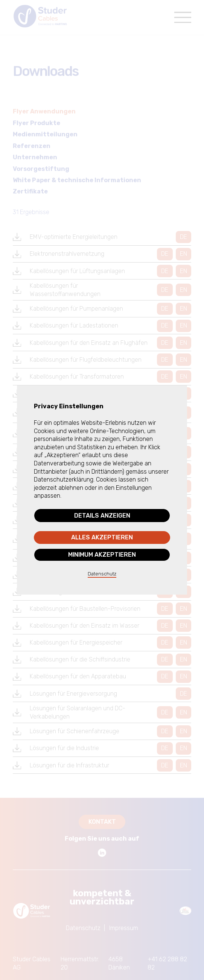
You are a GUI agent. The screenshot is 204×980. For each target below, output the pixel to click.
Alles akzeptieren (102, 537)
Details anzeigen (102, 516)
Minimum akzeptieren (102, 555)
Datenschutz (102, 574)
